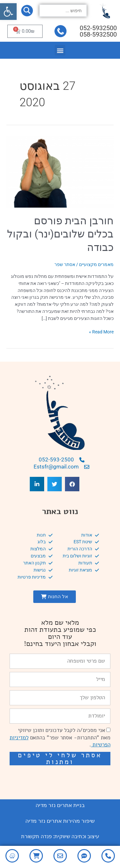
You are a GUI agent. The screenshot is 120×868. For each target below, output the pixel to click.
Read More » (101, 331)
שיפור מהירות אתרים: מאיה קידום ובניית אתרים (60, 777)
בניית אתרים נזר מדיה (60, 805)
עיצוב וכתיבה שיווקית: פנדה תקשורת (60, 836)
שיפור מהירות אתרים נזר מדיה (60, 821)
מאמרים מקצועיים (96, 264)
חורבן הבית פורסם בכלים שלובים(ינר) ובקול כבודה (60, 234)
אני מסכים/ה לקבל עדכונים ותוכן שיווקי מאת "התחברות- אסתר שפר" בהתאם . (60, 738)
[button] (8, 12)
